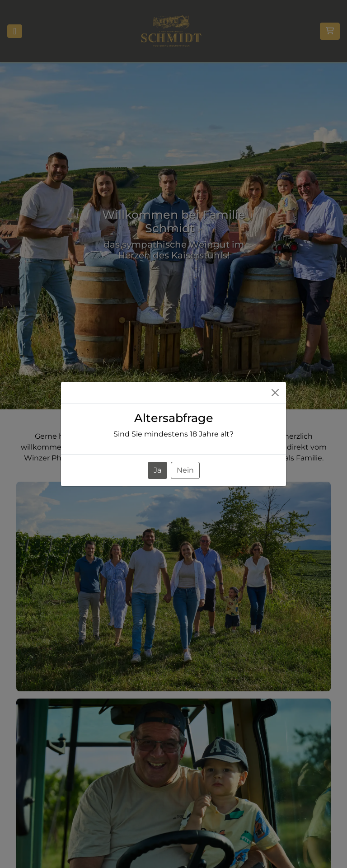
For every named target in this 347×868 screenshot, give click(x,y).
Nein (185, 470)
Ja (157, 470)
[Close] (275, 393)
